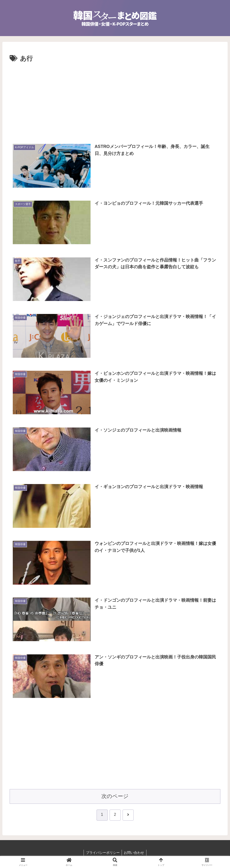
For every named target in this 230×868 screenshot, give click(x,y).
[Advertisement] (115, 100)
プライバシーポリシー (102, 853)
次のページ (115, 797)
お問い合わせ (134, 853)
